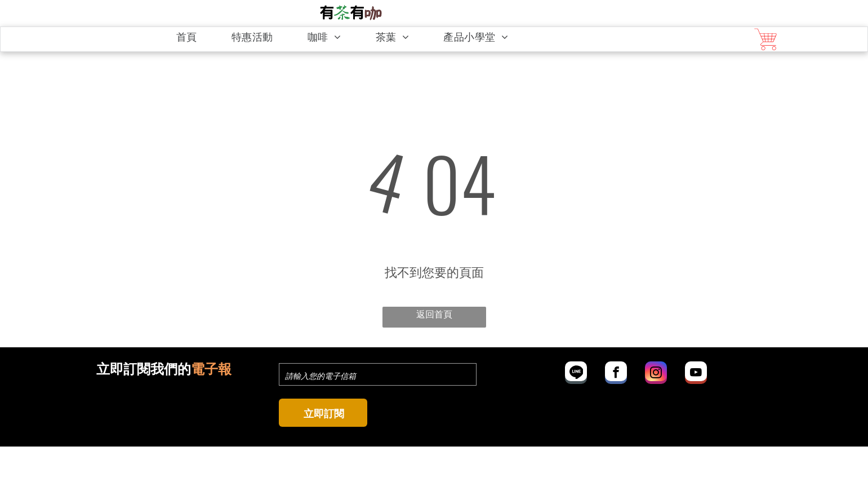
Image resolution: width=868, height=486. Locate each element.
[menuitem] (193, 37)
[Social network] (576, 374)
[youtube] (696, 374)
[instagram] (656, 374)
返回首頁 (434, 313)
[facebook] (616, 374)
